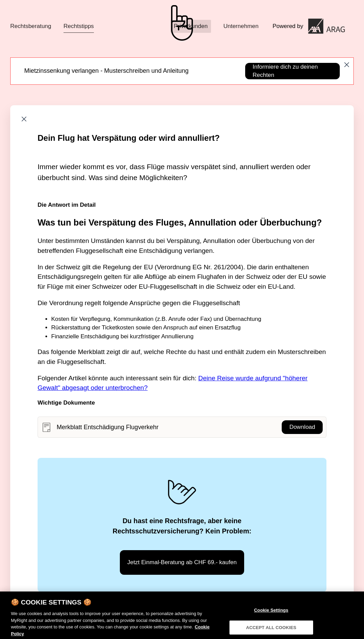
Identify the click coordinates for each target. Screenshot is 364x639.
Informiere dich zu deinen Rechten (285, 71)
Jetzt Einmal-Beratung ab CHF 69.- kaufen (182, 562)
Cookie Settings (271, 613)
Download (302, 427)
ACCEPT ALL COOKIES (271, 631)
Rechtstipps (79, 26)
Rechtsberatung (31, 26)
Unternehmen (241, 26)
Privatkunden (191, 26)
